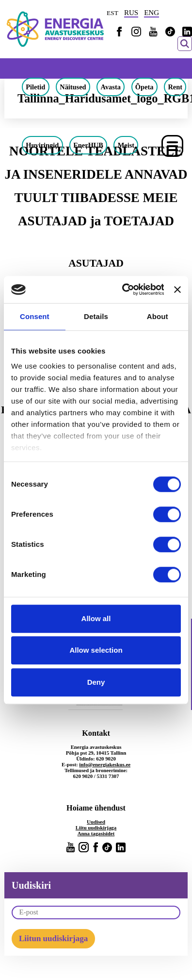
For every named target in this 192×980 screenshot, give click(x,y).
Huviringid (42, 145)
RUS (131, 13)
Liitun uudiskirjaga (53, 938)
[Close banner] (177, 289)
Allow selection (96, 650)
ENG (152, 13)
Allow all (96, 618)
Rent (175, 87)
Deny (96, 682)
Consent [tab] (35, 316)
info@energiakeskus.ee (105, 764)
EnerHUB (88, 145)
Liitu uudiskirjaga (96, 828)
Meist (126, 145)
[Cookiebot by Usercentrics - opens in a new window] (124, 289)
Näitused (73, 87)
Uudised (96, 822)
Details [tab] (96, 316)
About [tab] (158, 316)
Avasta (111, 87)
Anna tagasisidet (96, 833)
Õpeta (144, 87)
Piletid (35, 87)
